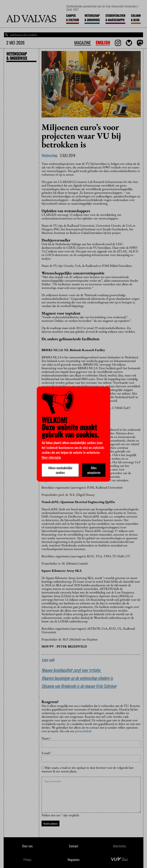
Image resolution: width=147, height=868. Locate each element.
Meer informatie (51, 457)
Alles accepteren (94, 470)
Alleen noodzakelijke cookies (60, 470)
